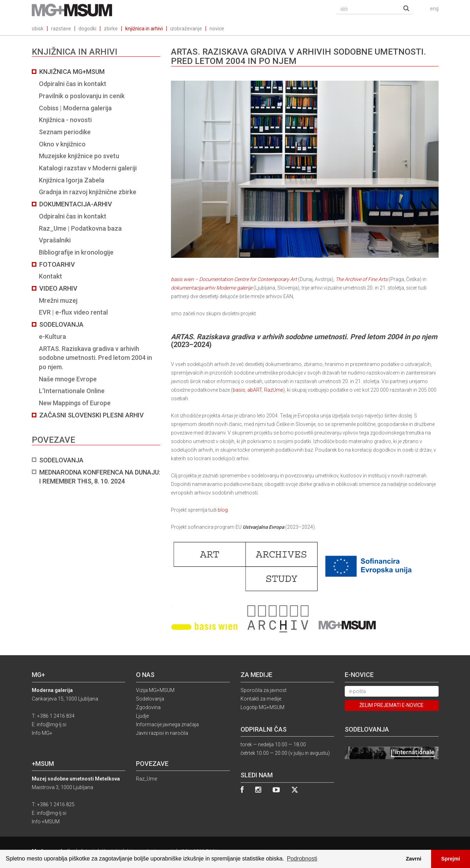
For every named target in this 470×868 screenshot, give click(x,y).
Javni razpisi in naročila (162, 733)
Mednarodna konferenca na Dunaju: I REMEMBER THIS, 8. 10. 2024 (100, 477)
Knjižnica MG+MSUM (72, 72)
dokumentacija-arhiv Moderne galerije (212, 288)
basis (239, 390)
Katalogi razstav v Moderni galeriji (88, 168)
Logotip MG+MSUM (262, 707)
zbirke (111, 29)
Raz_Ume (146, 779)
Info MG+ (42, 733)
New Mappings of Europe (75, 403)
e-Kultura (52, 337)
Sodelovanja (61, 324)
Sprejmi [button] (451, 859)
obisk (38, 29)
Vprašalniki (55, 240)
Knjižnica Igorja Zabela (72, 180)
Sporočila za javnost (264, 690)
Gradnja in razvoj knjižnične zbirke (88, 192)
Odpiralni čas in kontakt (73, 84)
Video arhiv (58, 288)
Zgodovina (148, 707)
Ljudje (142, 716)
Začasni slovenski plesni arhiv (92, 415)
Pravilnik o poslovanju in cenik (82, 96)
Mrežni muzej (58, 300)
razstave (61, 29)
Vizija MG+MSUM (155, 690)
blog (223, 510)
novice (217, 29)
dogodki (87, 29)
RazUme (274, 390)
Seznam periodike (65, 132)
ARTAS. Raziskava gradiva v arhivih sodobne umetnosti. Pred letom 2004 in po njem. (95, 358)
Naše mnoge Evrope (68, 379)
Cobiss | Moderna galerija (75, 108)
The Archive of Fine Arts (362, 279)
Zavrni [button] (413, 859)
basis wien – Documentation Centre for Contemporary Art (305, 181)
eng (434, 9)
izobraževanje (186, 29)
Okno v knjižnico (62, 144)
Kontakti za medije (261, 699)
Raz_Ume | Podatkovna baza (80, 228)
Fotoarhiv (57, 264)
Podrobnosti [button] (302, 859)
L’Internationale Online (72, 391)
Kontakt (50, 276)
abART (255, 390)
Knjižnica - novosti (65, 120)
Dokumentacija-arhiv (76, 204)
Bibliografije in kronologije (76, 252)
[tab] (96, 277)
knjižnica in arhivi (144, 29)
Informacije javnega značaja (167, 724)
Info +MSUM (46, 822)
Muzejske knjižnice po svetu (79, 156)
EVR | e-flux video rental (73, 312)
